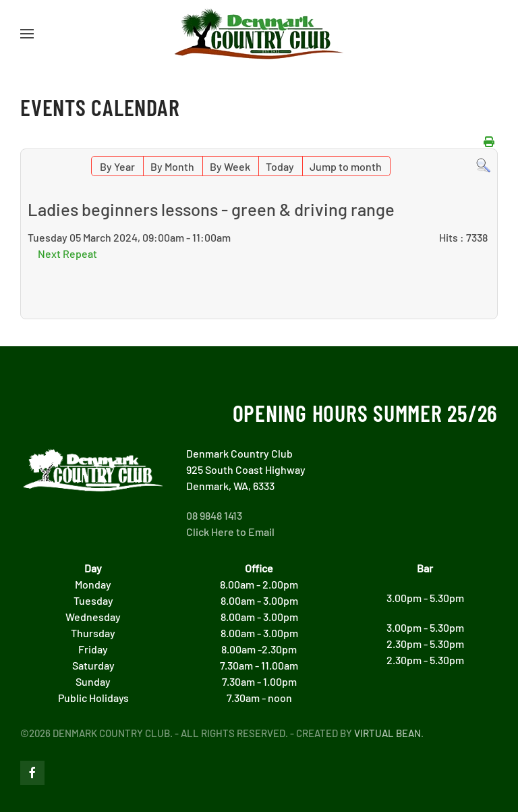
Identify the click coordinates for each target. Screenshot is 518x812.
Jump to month (346, 166)
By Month (172, 166)
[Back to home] (259, 34)
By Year (117, 166)
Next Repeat (67, 253)
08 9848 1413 (214, 515)
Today (280, 166)
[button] (27, 34)
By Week (230, 166)
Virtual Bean (387, 733)
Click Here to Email (230, 532)
